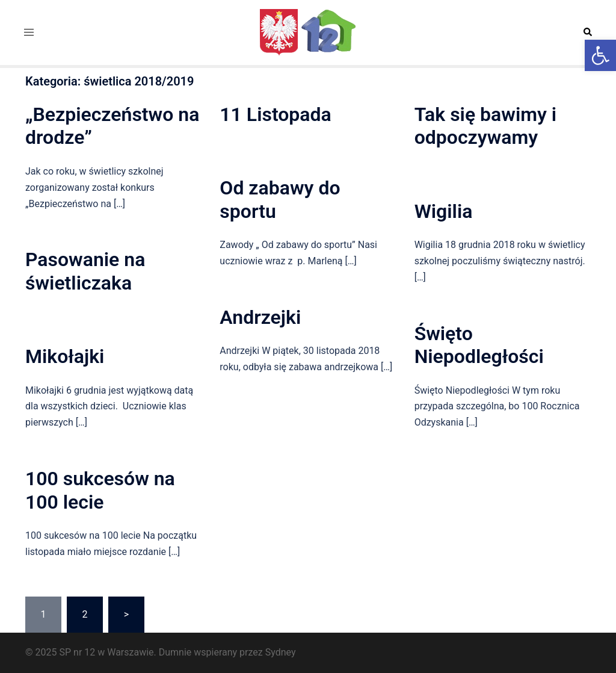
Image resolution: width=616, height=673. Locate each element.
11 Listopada (275, 114)
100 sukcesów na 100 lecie (100, 490)
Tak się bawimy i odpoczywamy (486, 126)
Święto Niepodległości (479, 345)
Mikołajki (65, 356)
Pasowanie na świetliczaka (85, 271)
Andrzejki (260, 317)
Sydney (281, 652)
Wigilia (444, 211)
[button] (600, 55)
